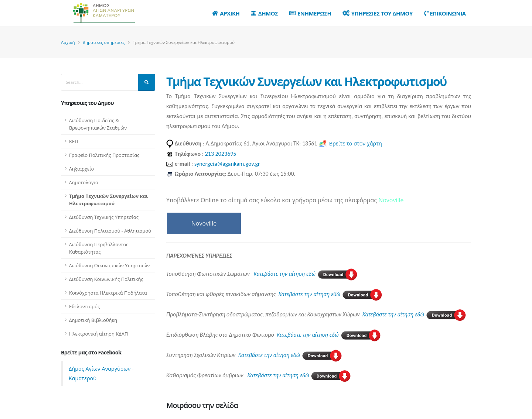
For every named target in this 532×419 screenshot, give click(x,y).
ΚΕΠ (74, 141)
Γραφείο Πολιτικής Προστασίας (104, 155)
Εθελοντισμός (84, 306)
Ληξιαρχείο (81, 169)
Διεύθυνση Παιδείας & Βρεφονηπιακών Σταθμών (98, 124)
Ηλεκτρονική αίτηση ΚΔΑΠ (98, 334)
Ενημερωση (310, 13)
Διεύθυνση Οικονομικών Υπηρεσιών (109, 265)
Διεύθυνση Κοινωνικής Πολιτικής (106, 279)
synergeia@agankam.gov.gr (227, 164)
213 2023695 (221, 154)
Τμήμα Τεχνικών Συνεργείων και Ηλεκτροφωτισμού (108, 200)
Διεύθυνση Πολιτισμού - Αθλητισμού (110, 231)
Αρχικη (226, 13)
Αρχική (68, 42)
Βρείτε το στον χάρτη (350, 143)
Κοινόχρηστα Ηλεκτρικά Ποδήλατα (108, 293)
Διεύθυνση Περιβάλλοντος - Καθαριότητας (100, 248)
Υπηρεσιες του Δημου (378, 13)
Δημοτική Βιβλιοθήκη (93, 320)
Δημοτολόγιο (84, 182)
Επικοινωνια (445, 13)
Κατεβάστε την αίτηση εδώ (306, 274)
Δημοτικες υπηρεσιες (104, 42)
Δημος (264, 13)
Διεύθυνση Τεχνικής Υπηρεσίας (104, 217)
